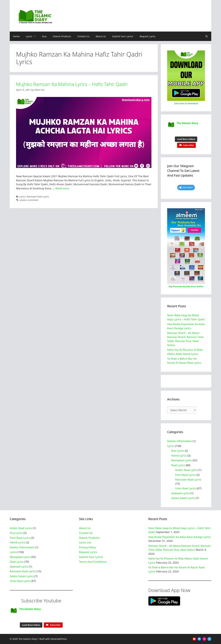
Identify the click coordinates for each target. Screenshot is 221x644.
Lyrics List (85, 542)
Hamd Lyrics (179, 456)
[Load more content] (186, 139)
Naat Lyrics (178, 465)
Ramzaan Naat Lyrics (38, 197)
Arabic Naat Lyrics (186, 470)
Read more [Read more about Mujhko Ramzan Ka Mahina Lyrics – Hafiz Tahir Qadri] (62, 188)
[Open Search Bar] (207, 36)
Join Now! (186, 187)
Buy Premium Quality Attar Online (186, 286)
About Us (101, 36)
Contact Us (83, 36)
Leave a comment (29, 200)
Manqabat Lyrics (182, 460)
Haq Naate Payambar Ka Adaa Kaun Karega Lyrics (179, 537)
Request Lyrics (147, 36)
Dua (44, 36)
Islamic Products (62, 36)
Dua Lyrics (178, 451)
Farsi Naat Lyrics (185, 475)
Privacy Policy (87, 547)
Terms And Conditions (93, 562)
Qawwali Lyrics (181, 493)
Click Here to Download (186, 103)
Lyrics (32, 36)
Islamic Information (180, 441)
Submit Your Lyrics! (123, 36)
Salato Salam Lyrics (183, 498)
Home (16, 36)
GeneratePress (59, 639)
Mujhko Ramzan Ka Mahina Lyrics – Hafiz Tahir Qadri (72, 84)
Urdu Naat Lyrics (186, 488)
